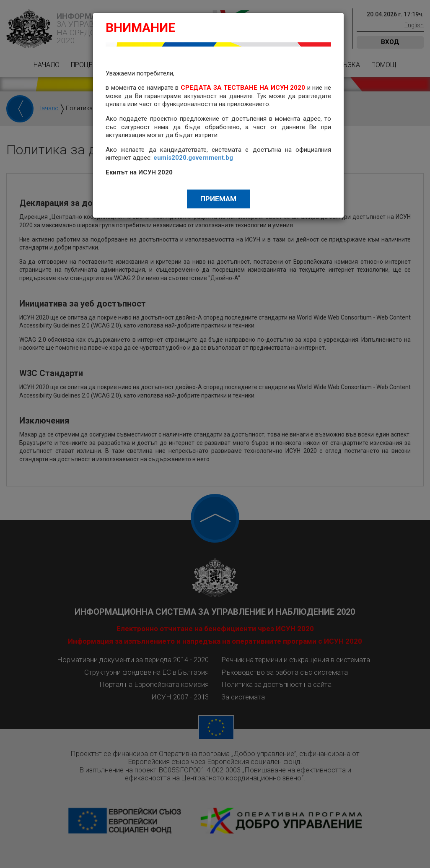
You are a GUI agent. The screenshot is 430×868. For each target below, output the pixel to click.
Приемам (218, 199)
